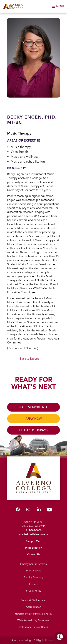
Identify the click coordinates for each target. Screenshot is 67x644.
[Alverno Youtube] (49, 511)
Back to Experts (30, 359)
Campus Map (33, 541)
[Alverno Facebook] (18, 510)
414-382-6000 (34, 530)
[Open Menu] (58, 6)
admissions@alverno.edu (33, 534)
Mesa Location (34, 548)
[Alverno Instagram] (28, 510)
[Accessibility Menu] (60, 637)
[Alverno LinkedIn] (39, 510)
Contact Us (34, 554)
